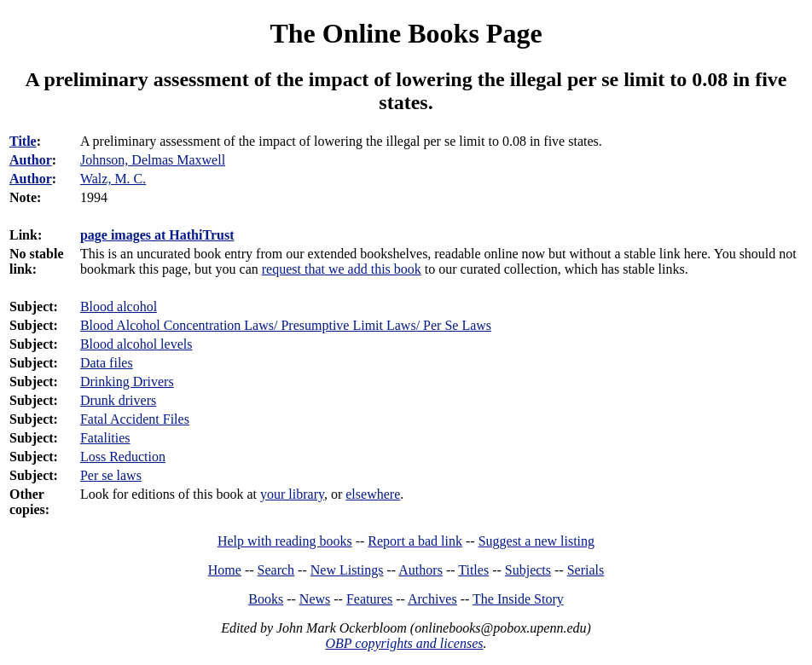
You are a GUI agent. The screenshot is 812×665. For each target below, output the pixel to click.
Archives (432, 599)
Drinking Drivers (127, 382)
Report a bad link (415, 541)
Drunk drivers (118, 400)
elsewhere (373, 494)
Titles (473, 570)
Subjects (528, 570)
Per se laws (111, 475)
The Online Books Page (406, 33)
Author (31, 160)
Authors (420, 570)
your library (292, 494)
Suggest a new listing (536, 541)
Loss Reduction (123, 457)
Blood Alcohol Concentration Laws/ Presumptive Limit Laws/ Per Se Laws (286, 325)
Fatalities (105, 438)
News (315, 599)
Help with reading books (285, 541)
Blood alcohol (119, 306)
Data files (107, 363)
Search (276, 570)
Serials (586, 570)
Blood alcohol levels (136, 344)
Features (369, 599)
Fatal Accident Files (135, 419)
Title (23, 141)
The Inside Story (518, 599)
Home (225, 570)
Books (266, 599)
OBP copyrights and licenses (404, 643)
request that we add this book (342, 269)
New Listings (347, 570)
